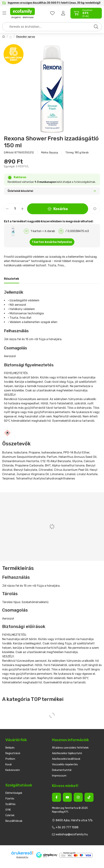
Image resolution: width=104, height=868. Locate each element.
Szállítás (10, 804)
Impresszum (59, 776)
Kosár (9, 765)
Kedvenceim (13, 770)
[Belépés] (63, 13)
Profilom (10, 759)
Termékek (4, 13)
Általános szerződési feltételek (70, 748)
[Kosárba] (99, 865)
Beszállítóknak (14, 821)
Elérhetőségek (14, 793)
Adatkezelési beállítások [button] (66, 759)
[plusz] (22, 209)
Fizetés (10, 799)
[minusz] (7, 209)
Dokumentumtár (62, 770)
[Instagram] (78, 797)
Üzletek (10, 815)
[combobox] (52, 27)
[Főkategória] (4, 37)
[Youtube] (67, 797)
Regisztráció (13, 753)
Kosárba (58, 209)
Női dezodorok (11, 37)
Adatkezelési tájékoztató (67, 753)
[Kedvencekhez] (95, 209)
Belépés (10, 748)
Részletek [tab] (12, 279)
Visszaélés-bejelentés (65, 765)
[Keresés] (96, 27)
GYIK (8, 810)
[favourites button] (52, 13)
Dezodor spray (26, 37)
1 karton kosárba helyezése (52, 242)
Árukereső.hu (22, 857)
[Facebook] (57, 797)
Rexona (54, 153)
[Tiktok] (89, 797)
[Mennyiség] (15, 209)
